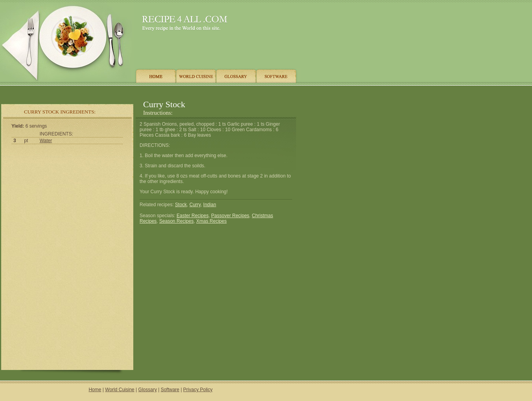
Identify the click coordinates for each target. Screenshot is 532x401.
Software (170, 390)
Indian (210, 205)
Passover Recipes (230, 216)
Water (46, 141)
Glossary (148, 390)
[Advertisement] (149, 91)
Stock (181, 205)
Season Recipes (176, 221)
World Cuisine (120, 390)
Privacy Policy (198, 390)
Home (95, 390)
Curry (195, 205)
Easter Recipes (192, 216)
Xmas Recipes (211, 221)
